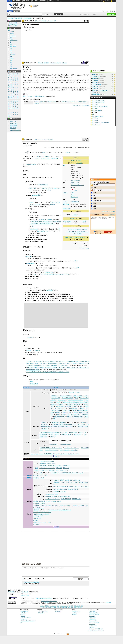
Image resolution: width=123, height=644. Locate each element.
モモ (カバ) (95, 118)
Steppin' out (65, 415)
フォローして (52, 82)
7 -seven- (43, 423)
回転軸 (63, 75)
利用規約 (23, 616)
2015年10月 (38, 88)
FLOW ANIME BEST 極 (51, 450)
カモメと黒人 (96, 80)
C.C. (46, 475)
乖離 (95, 209)
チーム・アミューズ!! (79, 425)
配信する (83, 80)
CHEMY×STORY (83, 427)
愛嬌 (95, 198)
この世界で (63, 492)
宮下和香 (96, 185)
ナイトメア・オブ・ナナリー (47, 468)
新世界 (69, 417)
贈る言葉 (71, 392)
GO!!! (86, 396)
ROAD (94, 74)
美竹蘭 (29, 351)
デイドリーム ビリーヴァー (81, 487)
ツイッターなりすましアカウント (75, 102)
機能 (61, 77)
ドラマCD (54, 473)
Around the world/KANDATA (75, 400)
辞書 (10, 1)
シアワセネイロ (74, 482)
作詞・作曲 (66, 204)
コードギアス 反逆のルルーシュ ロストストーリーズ (55, 274)
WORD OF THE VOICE (74, 404)
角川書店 (36, 520)
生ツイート (64, 102)
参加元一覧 (113, 11)
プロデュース (66, 209)
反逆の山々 (52, 470)
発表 (56, 88)
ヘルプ (114, 1)
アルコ (57, 494)
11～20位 (100, 182)
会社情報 (74, 613)
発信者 (31, 82)
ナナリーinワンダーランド (55, 466)
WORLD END (30, 263)
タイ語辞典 (92, 624)
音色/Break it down (59, 417)
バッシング (95, 87)
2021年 (73, 180)
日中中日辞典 (35, 1)
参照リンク (26, 94)
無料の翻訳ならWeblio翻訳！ (35, 6)
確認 (95, 203)
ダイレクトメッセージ (32, 90)
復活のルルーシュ (52, 464)
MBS (31, 188)
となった (35, 82)
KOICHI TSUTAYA (43, 185)
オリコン (75, 215)
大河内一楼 (42, 501)
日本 (76, 190)
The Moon (56, 492)
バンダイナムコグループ (40, 504)
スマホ (32, 202)
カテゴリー (64, 63)
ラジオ (36, 470)
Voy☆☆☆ (79, 163)
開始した (37, 77)
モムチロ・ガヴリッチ (98, 101)
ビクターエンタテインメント (42, 514)
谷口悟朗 (36, 501)
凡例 (55, 21)
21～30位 (106, 182)
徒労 (95, 193)
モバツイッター (52, 102)
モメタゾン (95, 105)
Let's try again (68, 425)
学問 (11, 48)
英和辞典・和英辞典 (94, 614)
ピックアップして (76, 80)
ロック (73, 195)
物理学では (57, 75)
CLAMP (48, 501)
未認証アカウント (44, 102)
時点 (58, 88)
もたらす (78, 75)
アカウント (44, 82)
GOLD (84, 221)
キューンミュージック (37, 454)
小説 (41, 473)
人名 (11, 65)
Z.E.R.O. (76, 489)
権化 (95, 195)
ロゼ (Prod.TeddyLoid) (64, 496)
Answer (58, 402)
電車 (11, 38)
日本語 (63, 88)
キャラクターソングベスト (53, 499)
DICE (87, 417)
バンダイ (75, 506)
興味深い (65, 80)
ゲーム (59, 473)
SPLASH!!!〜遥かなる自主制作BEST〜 (51, 433)
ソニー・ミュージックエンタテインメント (60, 510)
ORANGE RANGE (58, 425)
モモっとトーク (96, 124)
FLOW (72, 161)
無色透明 (70, 489)
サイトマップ (24, 619)
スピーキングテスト (15, 130)
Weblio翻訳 (92, 616)
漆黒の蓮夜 (59, 468)
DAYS (77, 398)
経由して (59, 90)
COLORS (29, 257)
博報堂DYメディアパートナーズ (43, 522)
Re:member (62, 400)
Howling (63, 423)
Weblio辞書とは (25, 611)
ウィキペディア (29, 139)
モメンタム (95, 109)
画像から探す (41, 613)
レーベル (65, 202)
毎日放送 (36, 510)
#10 (85, 435)
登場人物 (29, 475)
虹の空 (57, 415)
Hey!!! (82, 408)
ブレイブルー (66, 410)
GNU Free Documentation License (49, 601)
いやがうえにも (97, 201)
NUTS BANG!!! (54, 444)
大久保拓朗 (49, 290)
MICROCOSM (43, 435)
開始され (50, 88)
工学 (11, 44)
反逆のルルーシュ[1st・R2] (47, 461)
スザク (42, 475)
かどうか (60, 82)
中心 (67, 75)
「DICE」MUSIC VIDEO (74, 230)
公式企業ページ (76, 611)
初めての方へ (106, 11)
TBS (35, 188)
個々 (38, 82)
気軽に (71, 82)
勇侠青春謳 (56, 482)
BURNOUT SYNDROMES (65, 427)
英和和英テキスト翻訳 (31, 564)
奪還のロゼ (66, 466)
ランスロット (37, 478)
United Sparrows (67, 221)
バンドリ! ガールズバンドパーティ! (70, 454)
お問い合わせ (58, 611)
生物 (11, 60)
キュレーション (55, 77)
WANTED (95, 78)
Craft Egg (64, 366)
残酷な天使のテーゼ (42, 231)
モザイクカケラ (65, 482)
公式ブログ (52, 96)
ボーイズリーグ (97, 190)
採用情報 (74, 614)
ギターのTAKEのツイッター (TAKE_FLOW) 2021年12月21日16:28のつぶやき (48, 372)
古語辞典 (50, 1)
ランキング (50, 21)
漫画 (37, 468)
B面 (64, 165)
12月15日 (77, 180)
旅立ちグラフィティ (60, 408)
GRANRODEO (55, 423)
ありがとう (61, 404)
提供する (30, 80)
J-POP (73, 193)
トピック (42, 77)
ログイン (100, 1)
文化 (11, 50)
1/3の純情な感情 (73, 408)
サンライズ (55, 506)
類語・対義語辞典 (17, 1)
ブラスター (54, 396)
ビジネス (12, 32)
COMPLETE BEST (66, 499)
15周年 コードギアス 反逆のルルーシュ (75, 237)
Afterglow (35, 195)
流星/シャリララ (78, 396)
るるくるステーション (62, 470)
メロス (78, 392)
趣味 (11, 56)
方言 (11, 67)
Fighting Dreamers (66, 444)
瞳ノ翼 (67, 480)
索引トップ (38, 21)
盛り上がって (53, 80)
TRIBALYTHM (49, 272)
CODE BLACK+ (76, 499)
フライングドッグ (38, 516)
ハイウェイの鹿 (97, 85)
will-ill (55, 489)
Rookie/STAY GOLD (67, 398)
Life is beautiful (56, 398)
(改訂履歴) (47, 602)
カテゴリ (57, 456)
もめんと (68, 152)
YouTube (85, 230)
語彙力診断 (13, 128)
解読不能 (62, 480)
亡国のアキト (44, 466)
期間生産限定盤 (34, 384)
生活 (11, 52)
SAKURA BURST (62, 489)
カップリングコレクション (71, 448)
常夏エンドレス (67, 413)
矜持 (95, 187)
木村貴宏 (54, 501)
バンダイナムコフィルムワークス (42, 506)
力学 (52, 75)
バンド (42, 156)
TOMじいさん (96, 76)
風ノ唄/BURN (75, 415)
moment (29, 72)
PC (35, 274)
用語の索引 (44, 21)
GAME (65, 433)
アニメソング (74, 197)
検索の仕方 (24, 613)
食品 (11, 63)
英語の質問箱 (13, 126)
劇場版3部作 (43, 464)
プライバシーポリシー (26, 618)
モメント (25, 146)
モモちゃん (95, 120)
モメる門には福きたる (98, 103)
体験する (76, 90)
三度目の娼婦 (96, 94)
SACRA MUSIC (75, 202)
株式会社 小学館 (25, 595)
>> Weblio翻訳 (112, 215)
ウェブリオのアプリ (43, 611)
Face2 (71, 487)
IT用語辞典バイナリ (30, 63)
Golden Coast (73, 433)
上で (48, 80)
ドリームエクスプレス (66, 396)
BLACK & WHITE (54, 435)
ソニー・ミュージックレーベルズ (42, 512)
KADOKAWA (37, 518)
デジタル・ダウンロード (77, 185)
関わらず (66, 82)
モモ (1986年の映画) (98, 116)
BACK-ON (45, 429)
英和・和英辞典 (27, 1)
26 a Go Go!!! (77, 435)
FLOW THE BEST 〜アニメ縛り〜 (69, 450)
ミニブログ (36, 102)
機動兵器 (29, 478)
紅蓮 (43, 478)
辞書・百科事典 (19, 18)
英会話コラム (13, 122)
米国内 (44, 88)
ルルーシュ (36, 475)
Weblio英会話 (13, 124)
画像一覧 (59, 63)
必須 (95, 206)
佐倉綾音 (37, 351)
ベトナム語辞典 (93, 626)
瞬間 (35, 75)
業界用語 (12, 34)
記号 (9, 116)
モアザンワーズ (50, 494)
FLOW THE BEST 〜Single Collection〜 (51, 448)
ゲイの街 (95, 83)
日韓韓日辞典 (43, 1)
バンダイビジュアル (65, 506)
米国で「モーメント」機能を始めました (34, 96)
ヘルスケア (12, 54)
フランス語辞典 (93, 621)
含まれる (42, 90)
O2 (71, 480)
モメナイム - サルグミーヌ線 (100, 107)
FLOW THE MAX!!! (66, 435)
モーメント (29, 30)
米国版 (63, 90)
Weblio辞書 (108, 602)
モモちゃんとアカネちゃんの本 (100, 122)
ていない (82, 88)
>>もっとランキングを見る (108, 211)
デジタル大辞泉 (28, 18)
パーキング (95, 89)
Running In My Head (51, 496)
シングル (78, 161)
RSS (68, 634)
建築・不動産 (13, 46)
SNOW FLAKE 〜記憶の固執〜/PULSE (66, 406)
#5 (85, 433)
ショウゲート (37, 524)
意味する (41, 75)
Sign (81, 406)
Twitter (32, 77)
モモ (93, 114)
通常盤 (32, 382)
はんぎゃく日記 (44, 470)
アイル (81, 433)
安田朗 (59, 501)
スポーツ (12, 58)
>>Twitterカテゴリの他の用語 (81, 105)
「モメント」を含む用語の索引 (31, 582)
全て (9, 30)
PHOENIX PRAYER (63, 487)
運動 (73, 75)
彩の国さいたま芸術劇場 (46, 220)
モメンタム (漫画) (97, 110)
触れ (78, 82)
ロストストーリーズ (78, 473)
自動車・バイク (14, 40)
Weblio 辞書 (108, 1)
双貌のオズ (66, 468)
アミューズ (56, 454)
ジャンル (65, 193)
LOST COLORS (67, 473)
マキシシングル (75, 183)
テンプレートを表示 (84, 248)
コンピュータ (13, 36)
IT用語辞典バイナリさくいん (45, 598)
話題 (60, 80)
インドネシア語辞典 (94, 622)
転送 (44, 152)
